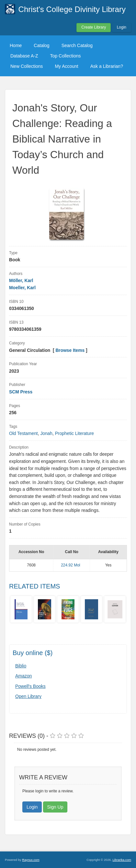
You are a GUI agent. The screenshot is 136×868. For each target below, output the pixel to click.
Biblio (21, 666)
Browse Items (70, 350)
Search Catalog (77, 45)
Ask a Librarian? (107, 66)
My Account (66, 66)
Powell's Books (30, 686)
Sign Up (55, 807)
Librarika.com (122, 860)
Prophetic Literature (74, 434)
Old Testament (23, 434)
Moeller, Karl (22, 288)
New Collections (27, 66)
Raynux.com (31, 860)
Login (122, 27)
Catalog (41, 45)
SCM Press (21, 392)
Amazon (23, 676)
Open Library (28, 696)
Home (16, 45)
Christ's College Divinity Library (72, 9)
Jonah (46, 434)
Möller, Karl (21, 281)
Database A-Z (24, 56)
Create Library (94, 27)
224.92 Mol (70, 565)
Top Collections (66, 56)
